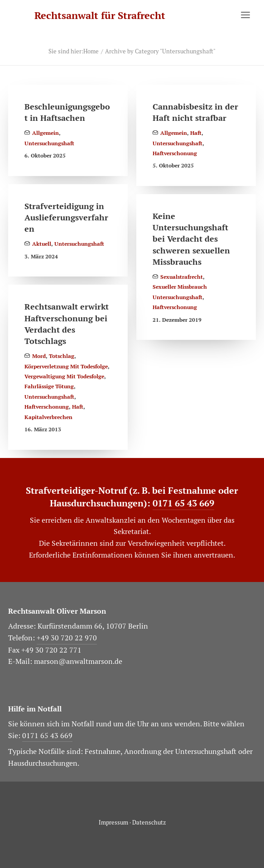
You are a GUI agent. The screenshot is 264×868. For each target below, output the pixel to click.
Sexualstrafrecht (182, 277)
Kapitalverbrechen (48, 417)
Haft (196, 133)
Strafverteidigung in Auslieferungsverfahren (66, 217)
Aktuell (42, 244)
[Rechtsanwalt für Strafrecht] (100, 16)
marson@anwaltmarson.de (78, 661)
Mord (39, 356)
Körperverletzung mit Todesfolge (66, 367)
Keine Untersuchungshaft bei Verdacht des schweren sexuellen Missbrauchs (191, 239)
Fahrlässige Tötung (49, 386)
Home (91, 51)
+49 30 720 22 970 (67, 638)
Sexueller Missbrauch (180, 287)
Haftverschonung (175, 153)
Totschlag (62, 356)
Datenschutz (149, 823)
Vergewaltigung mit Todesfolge (64, 377)
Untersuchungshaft (49, 143)
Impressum (113, 823)
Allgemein (46, 133)
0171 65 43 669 (183, 503)
